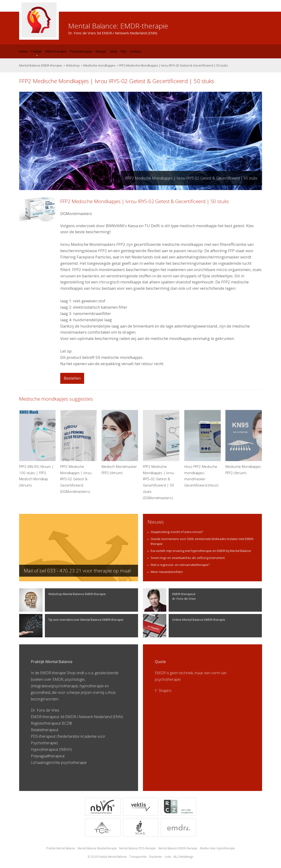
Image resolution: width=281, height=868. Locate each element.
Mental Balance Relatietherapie (97, 848)
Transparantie (138, 857)
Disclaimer (156, 857)
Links (168, 857)
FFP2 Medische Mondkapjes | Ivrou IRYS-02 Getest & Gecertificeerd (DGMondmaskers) (78, 452)
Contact (135, 51)
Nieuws (101, 51)
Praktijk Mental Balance (61, 848)
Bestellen (72, 378)
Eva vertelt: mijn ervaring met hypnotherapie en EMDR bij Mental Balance (201, 551)
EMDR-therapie (56, 51)
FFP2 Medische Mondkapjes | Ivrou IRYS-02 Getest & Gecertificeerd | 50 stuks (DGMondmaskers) (161, 455)
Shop (114, 51)
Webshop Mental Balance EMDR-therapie (62, 600)
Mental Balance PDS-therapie (137, 848)
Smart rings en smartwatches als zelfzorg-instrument (188, 558)
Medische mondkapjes (99, 65)
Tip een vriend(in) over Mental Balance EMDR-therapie (71, 626)
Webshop (73, 65)
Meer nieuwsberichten (167, 572)
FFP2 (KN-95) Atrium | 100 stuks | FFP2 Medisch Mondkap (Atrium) (37, 449)
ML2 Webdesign (183, 857)
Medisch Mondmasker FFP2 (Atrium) (120, 442)
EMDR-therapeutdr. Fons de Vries (169, 600)
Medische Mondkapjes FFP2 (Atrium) (244, 442)
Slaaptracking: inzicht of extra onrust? (177, 532)
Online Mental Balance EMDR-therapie (184, 626)
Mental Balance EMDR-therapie (41, 65)
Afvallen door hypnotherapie (217, 848)
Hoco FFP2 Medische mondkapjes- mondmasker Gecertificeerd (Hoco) (203, 449)
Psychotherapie (81, 51)
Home (23, 51)
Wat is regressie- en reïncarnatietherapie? (180, 565)
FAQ (124, 51)
